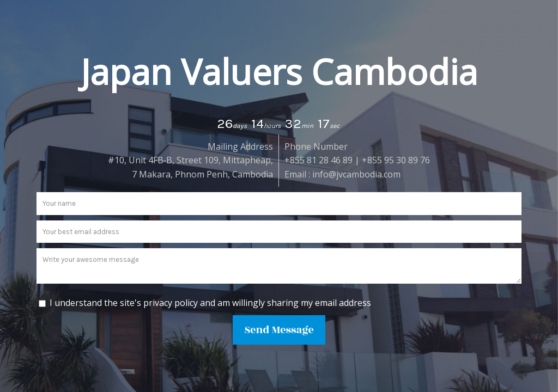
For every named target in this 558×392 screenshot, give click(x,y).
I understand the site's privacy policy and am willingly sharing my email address (210, 302)
